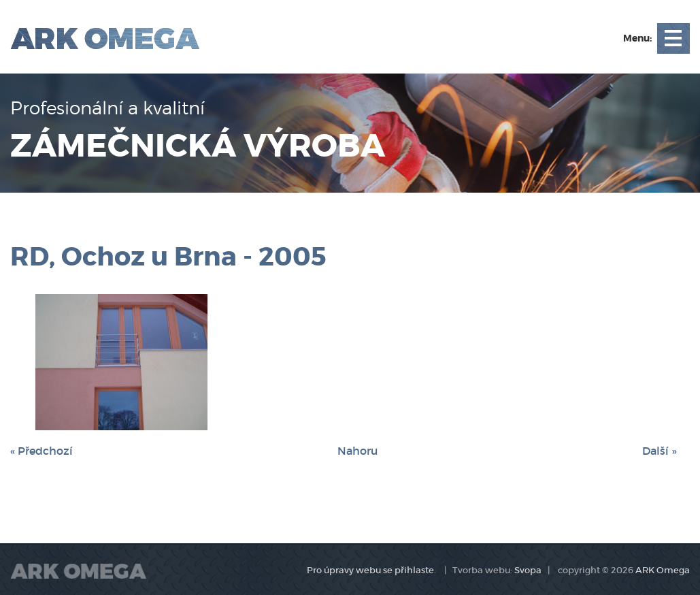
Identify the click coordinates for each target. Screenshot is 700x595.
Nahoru (357, 451)
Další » (659, 451)
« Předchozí (41, 451)
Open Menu (673, 38)
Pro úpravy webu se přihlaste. (371, 570)
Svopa (528, 570)
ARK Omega (663, 570)
